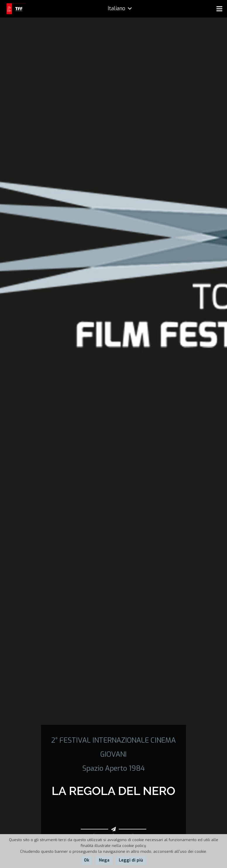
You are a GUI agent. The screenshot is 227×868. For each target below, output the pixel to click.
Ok (87, 860)
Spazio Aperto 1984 (113, 768)
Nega (104, 860)
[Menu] (219, 9)
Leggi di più (131, 860)
